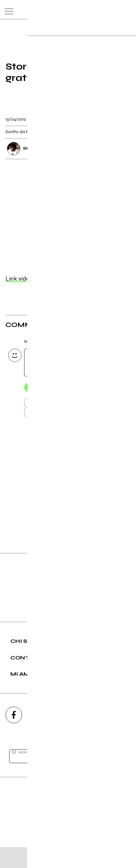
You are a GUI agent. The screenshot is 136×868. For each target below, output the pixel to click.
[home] (55, 9)
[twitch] (95, 736)
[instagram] (41, 736)
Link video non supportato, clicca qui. (54, 280)
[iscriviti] (117, 777)
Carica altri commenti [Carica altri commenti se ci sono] (61, 416)
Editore (68, 817)
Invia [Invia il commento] (55, 405)
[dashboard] (129, 10)
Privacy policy (85, 845)
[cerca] (117, 10)
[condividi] (125, 117)
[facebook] (14, 736)
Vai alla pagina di (68, 506)
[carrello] (104, 10)
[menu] (7, 10)
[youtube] (68, 736)
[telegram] (123, 736)
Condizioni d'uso (54, 845)
